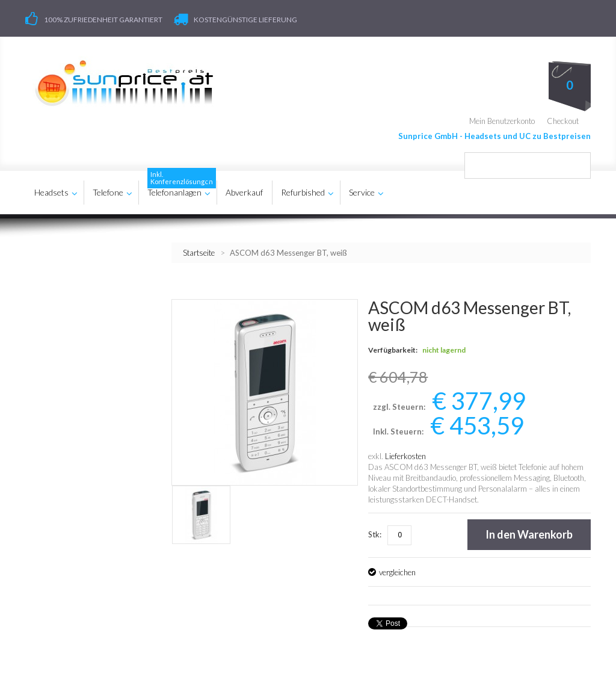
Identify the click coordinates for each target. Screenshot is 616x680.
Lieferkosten (405, 456)
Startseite (199, 252)
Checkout (563, 120)
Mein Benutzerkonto (502, 120)
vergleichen (397, 572)
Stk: (375, 534)
